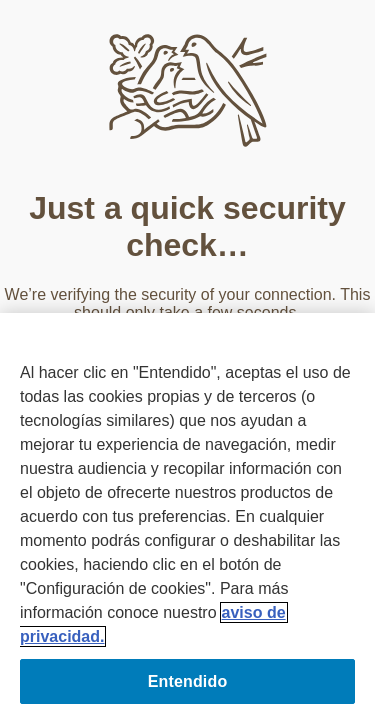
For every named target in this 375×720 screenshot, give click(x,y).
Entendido (188, 681)
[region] (187, 516)
